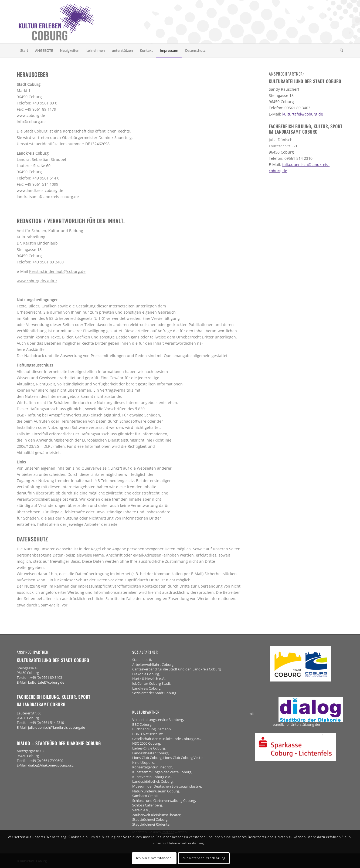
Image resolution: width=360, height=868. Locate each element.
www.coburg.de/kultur (37, 281)
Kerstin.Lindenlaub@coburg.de (57, 271)
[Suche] (340, 50)
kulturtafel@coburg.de (303, 114)
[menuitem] (24, 50)
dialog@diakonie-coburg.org (51, 765)
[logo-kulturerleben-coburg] (57, 22)
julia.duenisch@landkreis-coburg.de (57, 728)
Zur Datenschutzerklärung (204, 858)
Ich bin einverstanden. (154, 858)
